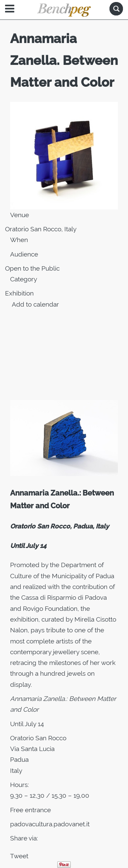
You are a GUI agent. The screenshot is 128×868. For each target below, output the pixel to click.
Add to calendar (35, 304)
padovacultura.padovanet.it (50, 824)
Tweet (19, 856)
